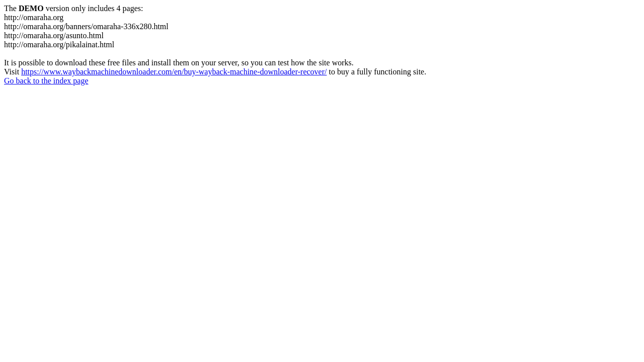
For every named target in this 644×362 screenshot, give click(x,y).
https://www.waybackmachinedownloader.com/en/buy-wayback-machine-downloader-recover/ (174, 72)
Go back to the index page (46, 81)
